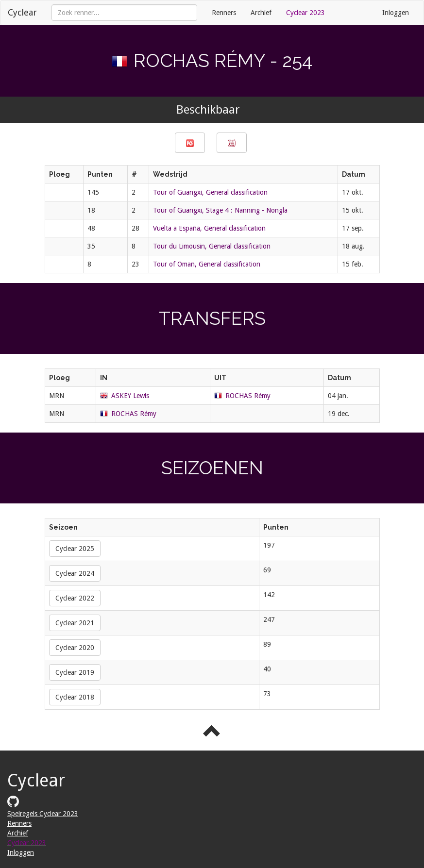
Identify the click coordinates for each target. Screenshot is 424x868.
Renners (224, 13)
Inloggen (396, 13)
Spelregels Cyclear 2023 (43, 814)
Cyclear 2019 (75, 672)
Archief (261, 13)
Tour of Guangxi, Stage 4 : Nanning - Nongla (220, 210)
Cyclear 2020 (75, 648)
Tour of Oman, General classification (207, 264)
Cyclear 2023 (305, 13)
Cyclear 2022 (75, 598)
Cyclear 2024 (75, 573)
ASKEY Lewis (130, 396)
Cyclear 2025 (75, 549)
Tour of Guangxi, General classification (210, 192)
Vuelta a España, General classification (209, 228)
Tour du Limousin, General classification (212, 246)
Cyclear (22, 12)
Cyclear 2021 (75, 623)
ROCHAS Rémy (248, 396)
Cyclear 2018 (75, 697)
